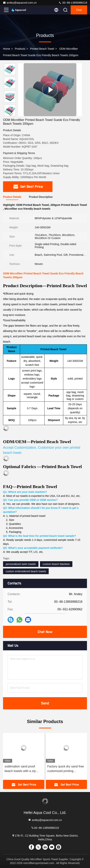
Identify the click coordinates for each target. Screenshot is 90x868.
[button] (11, 115)
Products (20, 49)
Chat (79, 10)
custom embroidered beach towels (26, 571)
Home (7, 49)
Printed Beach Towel (42, 49)
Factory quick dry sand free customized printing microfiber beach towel (66, 769)
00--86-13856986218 (73, 3)
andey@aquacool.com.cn (20, 3)
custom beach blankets (56, 564)
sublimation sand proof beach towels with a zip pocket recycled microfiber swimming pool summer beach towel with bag (22, 769)
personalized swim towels (21, 564)
